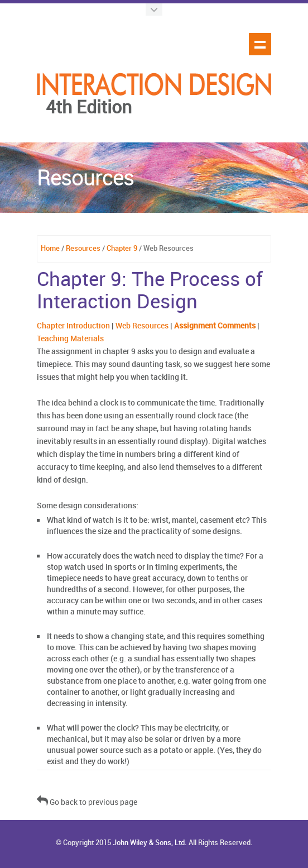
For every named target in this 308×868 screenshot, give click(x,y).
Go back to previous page (87, 802)
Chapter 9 (122, 249)
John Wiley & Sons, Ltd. (150, 843)
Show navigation (260, 44)
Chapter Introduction (73, 326)
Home (50, 249)
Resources (83, 249)
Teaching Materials (70, 339)
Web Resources (142, 326)
